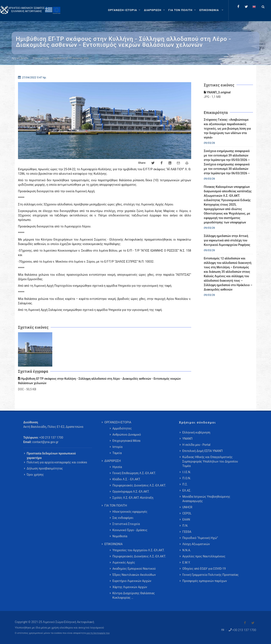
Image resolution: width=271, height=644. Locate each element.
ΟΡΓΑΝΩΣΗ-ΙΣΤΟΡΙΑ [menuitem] (118, 422)
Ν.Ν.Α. (187, 550)
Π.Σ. (185, 484)
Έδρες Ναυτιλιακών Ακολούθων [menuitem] (134, 575)
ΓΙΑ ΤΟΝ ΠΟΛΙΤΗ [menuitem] (116, 506)
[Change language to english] (254, 7)
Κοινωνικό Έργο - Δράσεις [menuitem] (130, 530)
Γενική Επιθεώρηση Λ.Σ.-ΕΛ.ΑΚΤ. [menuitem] (134, 473)
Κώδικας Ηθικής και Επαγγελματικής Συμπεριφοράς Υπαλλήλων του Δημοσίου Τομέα (210, 461)
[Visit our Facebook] (245, 623)
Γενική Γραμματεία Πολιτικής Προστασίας (210, 575)
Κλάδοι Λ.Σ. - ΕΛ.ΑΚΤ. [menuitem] (127, 479)
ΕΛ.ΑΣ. (187, 490)
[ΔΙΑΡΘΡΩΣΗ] (155, 10)
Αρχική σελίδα (20, 58)
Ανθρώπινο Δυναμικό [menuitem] (127, 435)
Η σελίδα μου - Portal (196, 445)
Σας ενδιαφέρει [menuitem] (123, 518)
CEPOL (187, 513)
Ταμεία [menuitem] (117, 453)
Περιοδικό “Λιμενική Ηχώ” (200, 538)
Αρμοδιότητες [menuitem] (122, 428)
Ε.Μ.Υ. (186, 562)
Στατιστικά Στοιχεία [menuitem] (126, 524)
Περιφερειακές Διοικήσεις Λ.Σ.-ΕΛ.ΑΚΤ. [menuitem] (139, 485)
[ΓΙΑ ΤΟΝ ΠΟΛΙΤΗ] (183, 10)
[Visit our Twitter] (253, 623)
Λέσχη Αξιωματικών (196, 544)
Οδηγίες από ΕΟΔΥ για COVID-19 (204, 569)
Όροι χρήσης (35, 475)
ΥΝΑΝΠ (187, 439)
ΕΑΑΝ (186, 519)
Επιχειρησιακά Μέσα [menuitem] (126, 441)
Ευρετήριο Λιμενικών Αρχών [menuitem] (132, 581)
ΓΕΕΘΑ (187, 532)
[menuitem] (212, 10)
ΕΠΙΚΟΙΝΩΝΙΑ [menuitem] (113, 544)
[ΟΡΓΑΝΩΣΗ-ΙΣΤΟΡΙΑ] (125, 10)
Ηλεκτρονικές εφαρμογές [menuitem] (130, 512)
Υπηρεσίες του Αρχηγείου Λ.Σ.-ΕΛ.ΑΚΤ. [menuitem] (138, 550)
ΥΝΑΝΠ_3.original (217, 92)
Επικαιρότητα (41, 58)
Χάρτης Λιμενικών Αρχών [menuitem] (130, 587)
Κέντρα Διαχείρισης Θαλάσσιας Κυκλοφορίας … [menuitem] (134, 595)
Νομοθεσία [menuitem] (120, 536)
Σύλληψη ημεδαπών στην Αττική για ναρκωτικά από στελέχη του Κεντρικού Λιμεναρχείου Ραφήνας (227, 240)
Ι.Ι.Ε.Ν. (187, 472)
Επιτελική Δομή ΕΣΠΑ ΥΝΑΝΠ (202, 451)
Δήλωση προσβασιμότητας (45, 468)
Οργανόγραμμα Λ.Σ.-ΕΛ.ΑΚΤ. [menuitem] (131, 492)
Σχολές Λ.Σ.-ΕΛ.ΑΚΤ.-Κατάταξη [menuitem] (133, 498)
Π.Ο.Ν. (187, 478)
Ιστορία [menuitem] (117, 447)
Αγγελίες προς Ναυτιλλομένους (204, 556)
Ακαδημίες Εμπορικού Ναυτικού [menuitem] (134, 569)
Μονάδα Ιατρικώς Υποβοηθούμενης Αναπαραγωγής (206, 499)
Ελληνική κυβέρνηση (196, 432)
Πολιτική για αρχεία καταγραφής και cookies (57, 462)
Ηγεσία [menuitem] (117, 467)
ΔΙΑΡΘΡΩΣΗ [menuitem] (113, 461)
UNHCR (187, 507)
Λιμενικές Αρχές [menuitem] (124, 562)
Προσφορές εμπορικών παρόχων (205, 581)
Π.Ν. (185, 526)
